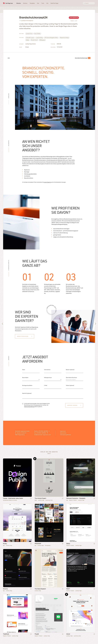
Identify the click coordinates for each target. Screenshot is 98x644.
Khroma (5, 589)
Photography (48, 545)
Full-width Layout (30, 38)
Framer (35, 459)
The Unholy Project (40, 498)
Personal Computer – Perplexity (76, 498)
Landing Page (29, 44)
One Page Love (9, 3)
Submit (49, 453)
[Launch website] (63, 498)
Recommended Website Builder (10, 500)
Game (36, 500)
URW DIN (59, 44)
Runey (5, 544)
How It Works (37, 34)
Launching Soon (49, 500)
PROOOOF (38, 544)
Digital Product (73, 500)
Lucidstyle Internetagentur (27, 21)
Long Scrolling (39, 38)
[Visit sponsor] (31, 498)
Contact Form (29, 34)
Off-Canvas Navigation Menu (51, 38)
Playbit (37, 634)
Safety (28, 40)
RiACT (68, 589)
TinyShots (6, 634)
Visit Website (74, 18)
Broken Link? (74, 21)
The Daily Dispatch (40, 589)
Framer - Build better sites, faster (13, 498)
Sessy (68, 544)
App (67, 500)
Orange (27, 47)
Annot (68, 634)
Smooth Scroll (34, 40)
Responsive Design (64, 38)
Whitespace (42, 40)
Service (34, 44)
